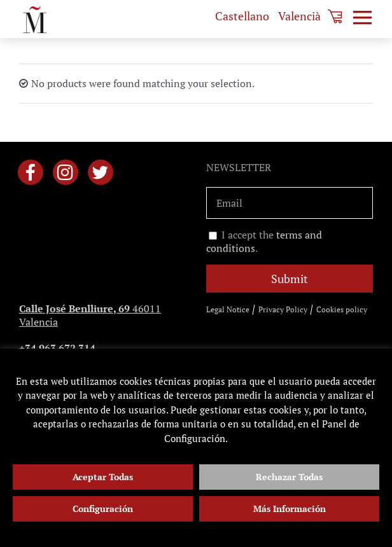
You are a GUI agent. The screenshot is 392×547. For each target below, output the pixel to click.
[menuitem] (242, 16)
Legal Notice (228, 309)
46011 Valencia (90, 315)
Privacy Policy (283, 309)
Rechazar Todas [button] (289, 477)
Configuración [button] (103, 509)
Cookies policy (342, 309)
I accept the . (264, 242)
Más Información (290, 509)
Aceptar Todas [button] (103, 477)
